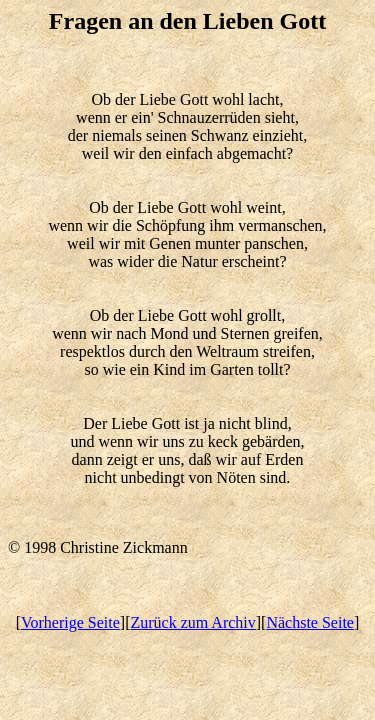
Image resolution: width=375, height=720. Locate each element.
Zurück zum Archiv (192, 622)
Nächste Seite (310, 622)
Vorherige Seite (70, 622)
